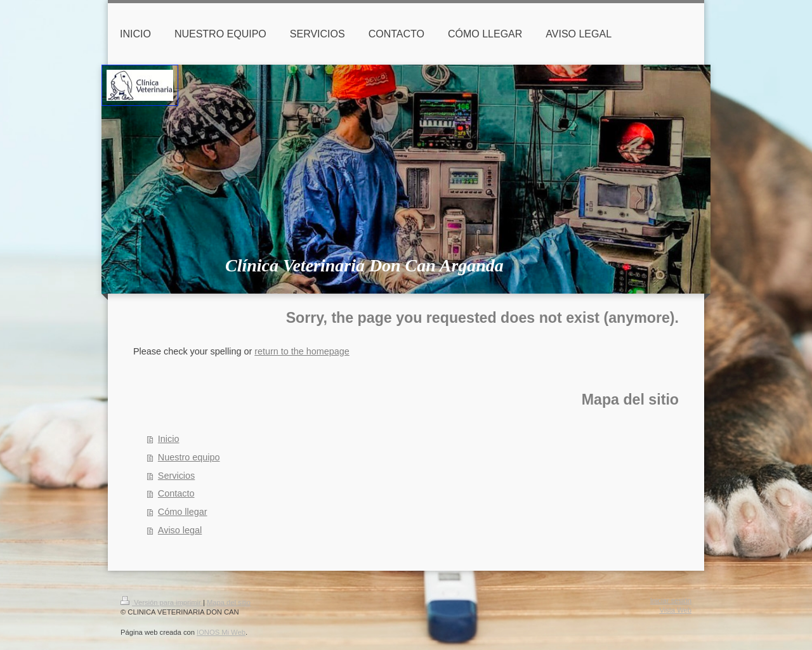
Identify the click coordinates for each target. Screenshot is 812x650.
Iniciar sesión (671, 601)
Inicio (169, 439)
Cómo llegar (183, 512)
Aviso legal (180, 530)
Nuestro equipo (189, 457)
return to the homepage (302, 351)
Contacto (176, 493)
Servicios (176, 476)
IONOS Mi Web (221, 632)
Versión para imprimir (162, 602)
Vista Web (675, 610)
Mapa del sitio (229, 602)
